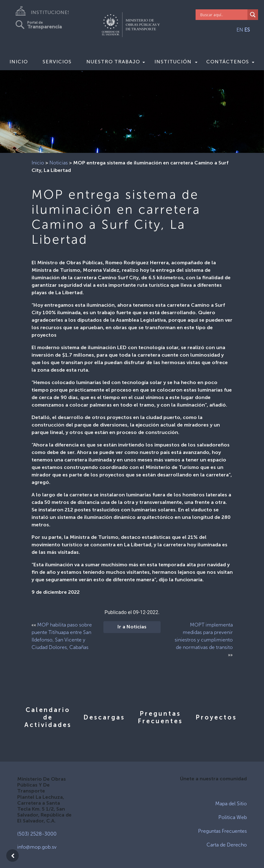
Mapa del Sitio (231, 804)
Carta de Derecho (227, 845)
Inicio (19, 62)
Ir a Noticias (132, 627)
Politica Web (233, 817)
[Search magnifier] (253, 15)
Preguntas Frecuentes (222, 831)
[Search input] (223, 15)
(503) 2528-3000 (37, 834)
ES (247, 30)
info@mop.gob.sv (37, 847)
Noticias (59, 163)
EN (240, 30)
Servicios (57, 62)
